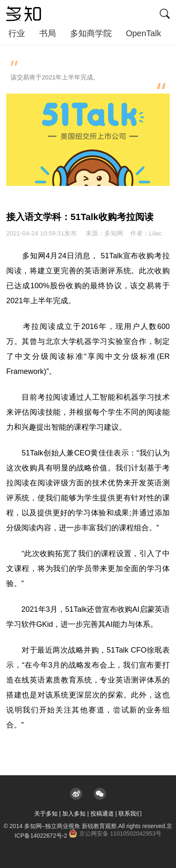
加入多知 (74, 814)
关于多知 (46, 814)
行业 (17, 33)
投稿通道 (102, 814)
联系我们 (130, 814)
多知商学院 (91, 33)
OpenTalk (144, 33)
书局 (48, 33)
